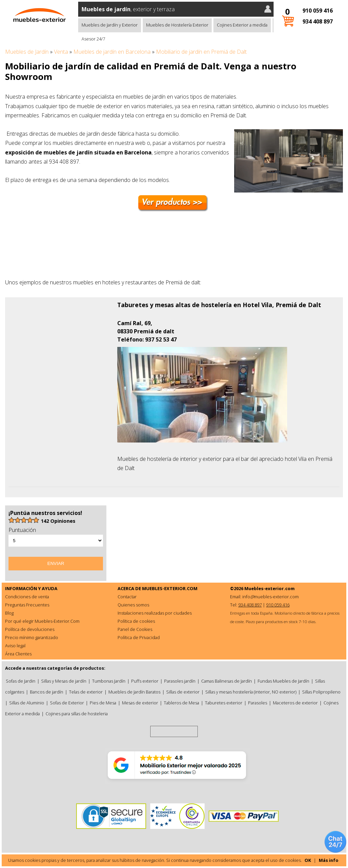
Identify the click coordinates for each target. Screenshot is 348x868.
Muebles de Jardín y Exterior (110, 25)
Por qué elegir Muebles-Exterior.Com (42, 621)
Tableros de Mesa (181, 703)
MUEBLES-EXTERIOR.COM (170, 588)
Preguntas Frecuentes (27, 605)
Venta (61, 52)
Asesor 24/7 (93, 39)
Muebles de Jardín (27, 52)
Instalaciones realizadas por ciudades (155, 613)
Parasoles (258, 703)
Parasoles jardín (180, 681)
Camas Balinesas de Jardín (227, 681)
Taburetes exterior (224, 703)
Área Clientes (18, 654)
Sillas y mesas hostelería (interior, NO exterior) (251, 692)
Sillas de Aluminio (27, 703)
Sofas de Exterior (67, 703)
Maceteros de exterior (295, 703)
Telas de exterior (86, 692)
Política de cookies (136, 621)
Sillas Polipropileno (321, 692)
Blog (9, 613)
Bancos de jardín (47, 692)
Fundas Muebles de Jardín (283, 681)
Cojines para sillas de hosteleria (77, 714)
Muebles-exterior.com (269, 588)
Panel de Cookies (135, 629)
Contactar (127, 597)
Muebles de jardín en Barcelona (112, 52)
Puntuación (22, 530)
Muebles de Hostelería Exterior (177, 25)
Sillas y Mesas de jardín (64, 681)
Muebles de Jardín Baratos (134, 692)
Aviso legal (15, 646)
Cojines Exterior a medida (242, 25)
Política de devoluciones (30, 629)
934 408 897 (318, 21)
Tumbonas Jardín (109, 681)
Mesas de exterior (140, 703)
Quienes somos (133, 605)
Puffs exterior (145, 681)
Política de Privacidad (139, 637)
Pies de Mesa (103, 703)
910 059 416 (318, 11)
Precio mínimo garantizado (32, 637)
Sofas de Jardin (21, 681)
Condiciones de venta (27, 597)
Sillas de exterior (183, 692)
